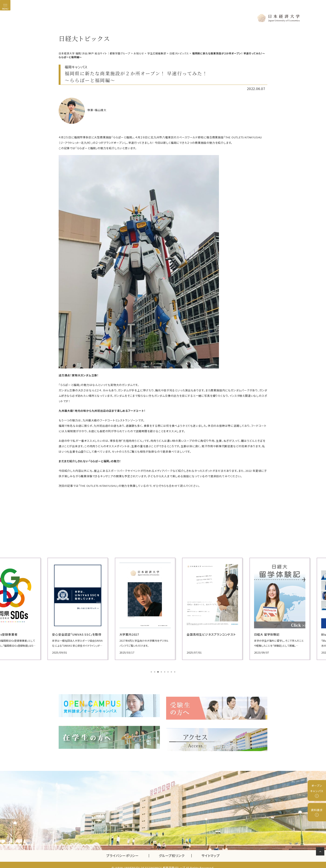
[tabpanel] (92, 608)
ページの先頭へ (321, 852)
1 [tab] (152, 672)
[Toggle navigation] (5, 5)
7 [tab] (172, 672)
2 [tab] (155, 672)
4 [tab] (162, 672)
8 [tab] (175, 672)
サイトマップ (211, 850)
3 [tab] (158, 672)
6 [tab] (168, 672)
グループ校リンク (175, 850)
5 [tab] (165, 672)
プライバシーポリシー (123, 850)
